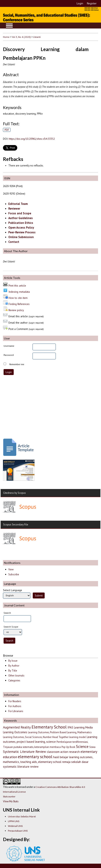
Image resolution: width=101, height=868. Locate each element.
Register (92, 3)
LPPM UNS (14, 821)
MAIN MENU (9, 26)
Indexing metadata (19, 292)
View (11, 569)
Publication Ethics (21, 223)
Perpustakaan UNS (18, 831)
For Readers (15, 701)
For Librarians (16, 711)
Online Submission (21, 237)
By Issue (13, 661)
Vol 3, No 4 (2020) (21, 37)
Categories (14, 680)
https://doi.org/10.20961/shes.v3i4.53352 (32, 139)
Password (9, 355)
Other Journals (16, 676)
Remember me (17, 364)
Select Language (13, 590)
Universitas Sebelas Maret (22, 816)
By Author (14, 666)
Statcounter (9, 796)
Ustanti (37, 37)
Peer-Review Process (22, 232)
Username (9, 346)
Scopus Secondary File (16, 525)
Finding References (19, 304)
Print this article (17, 286)
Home (6, 37)
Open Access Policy (21, 227)
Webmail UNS (15, 826)
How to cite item (18, 298)
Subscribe (14, 574)
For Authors (15, 706)
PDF (7, 130)
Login (80, 3)
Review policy (16, 310)
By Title (13, 671)
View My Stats (11, 801)
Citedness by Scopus (14, 493)
